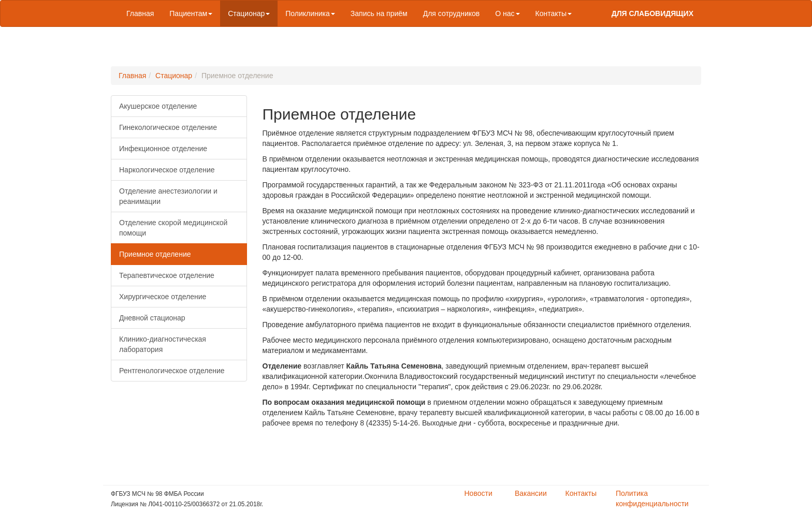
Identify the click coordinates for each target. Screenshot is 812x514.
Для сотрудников (452, 13)
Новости (479, 493)
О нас (507, 13)
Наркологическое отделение (167, 170)
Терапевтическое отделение (167, 275)
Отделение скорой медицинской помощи (173, 228)
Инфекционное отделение (163, 149)
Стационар (249, 13)
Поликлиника (310, 13)
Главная (140, 13)
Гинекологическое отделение (168, 127)
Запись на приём (379, 13)
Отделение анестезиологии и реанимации (168, 196)
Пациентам (191, 13)
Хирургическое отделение (163, 297)
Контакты (554, 13)
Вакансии (531, 493)
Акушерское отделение (158, 106)
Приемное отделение (155, 254)
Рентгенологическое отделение (172, 371)
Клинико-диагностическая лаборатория (163, 344)
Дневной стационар (152, 318)
